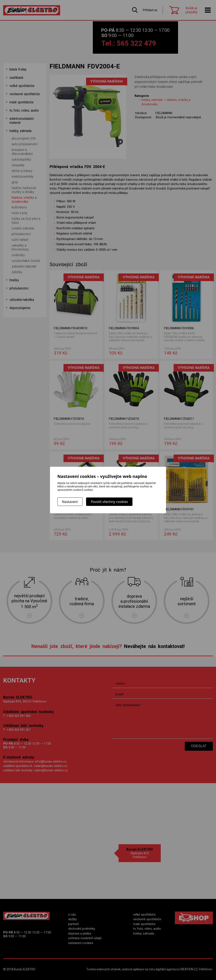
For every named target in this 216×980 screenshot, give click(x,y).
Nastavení (70, 502)
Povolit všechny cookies (109, 502)
